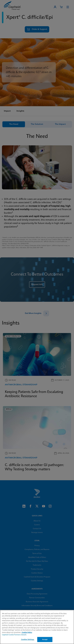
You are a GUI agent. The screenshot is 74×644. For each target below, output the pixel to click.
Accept (45, 639)
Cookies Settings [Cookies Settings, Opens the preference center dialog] (28, 639)
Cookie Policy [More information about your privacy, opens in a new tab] (27, 632)
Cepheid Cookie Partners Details (14, 635)
